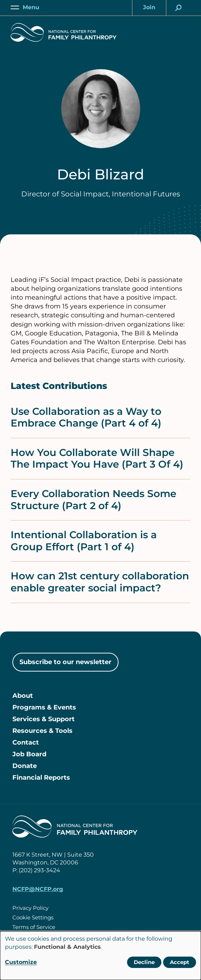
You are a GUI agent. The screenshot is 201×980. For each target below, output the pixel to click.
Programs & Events (44, 707)
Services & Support (44, 719)
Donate (25, 766)
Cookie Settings (33, 917)
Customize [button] (21, 962)
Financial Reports (41, 778)
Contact (26, 742)
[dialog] (100, 956)
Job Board (29, 754)
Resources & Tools (42, 731)
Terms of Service (34, 927)
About (23, 696)
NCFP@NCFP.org (38, 889)
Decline (144, 962)
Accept (180, 962)
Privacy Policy (30, 908)
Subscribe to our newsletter (65, 662)
